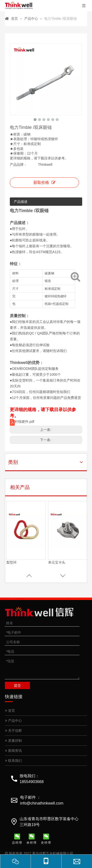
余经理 (32, 839)
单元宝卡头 (57, 562)
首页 (10, 711)
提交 (17, 685)
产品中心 (13, 721)
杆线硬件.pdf (24, 422)
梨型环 (12, 562)
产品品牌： (18, 165)
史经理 (46, 839)
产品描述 (21, 202)
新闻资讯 (13, 751)
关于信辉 (13, 731)
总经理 (17, 839)
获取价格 (44, 182)
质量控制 (13, 741)
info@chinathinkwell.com (42, 803)
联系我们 (13, 761)
